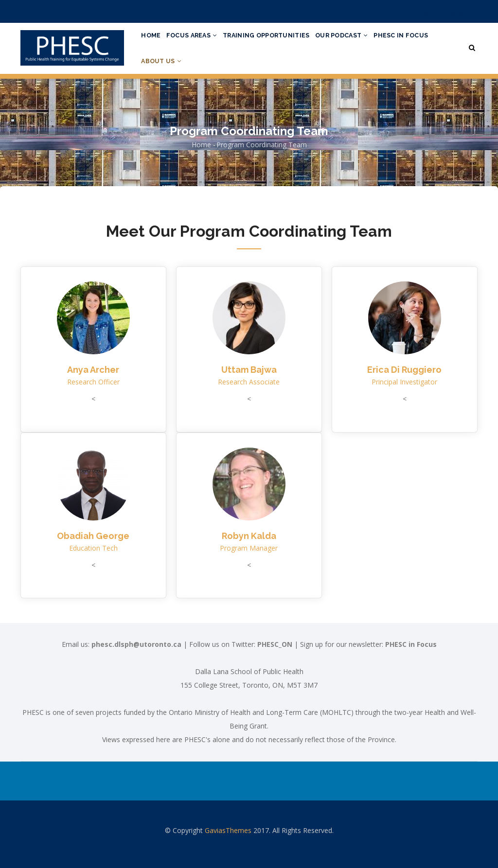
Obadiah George (93, 556)
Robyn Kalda (249, 556)
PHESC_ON (275, 665)
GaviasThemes (228, 851)
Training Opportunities (278, 40)
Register (458, 11)
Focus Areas (198, 40)
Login (426, 11)
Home (153, 40)
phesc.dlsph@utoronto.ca (136, 665)
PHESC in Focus (171, 76)
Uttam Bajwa (249, 391)
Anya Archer (93, 391)
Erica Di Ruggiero (404, 391)
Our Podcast (359, 40)
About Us (228, 76)
